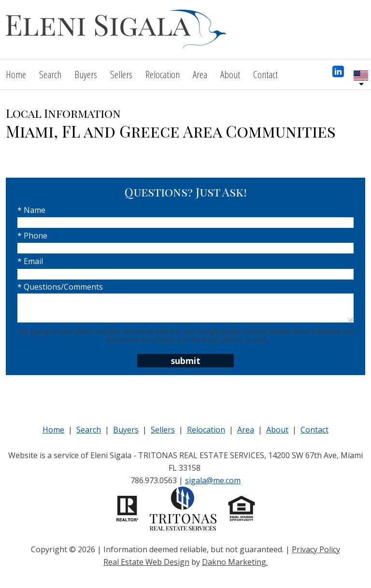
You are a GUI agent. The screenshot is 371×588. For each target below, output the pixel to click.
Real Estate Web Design (146, 562)
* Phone (32, 236)
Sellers (121, 74)
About (230, 74)
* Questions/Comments (60, 287)
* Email (30, 261)
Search (50, 74)
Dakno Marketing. (235, 562)
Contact (265, 74)
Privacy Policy (316, 549)
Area (200, 74)
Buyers (86, 74)
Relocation (163, 74)
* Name (31, 210)
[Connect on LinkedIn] (338, 74)
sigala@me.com (213, 480)
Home (16, 74)
